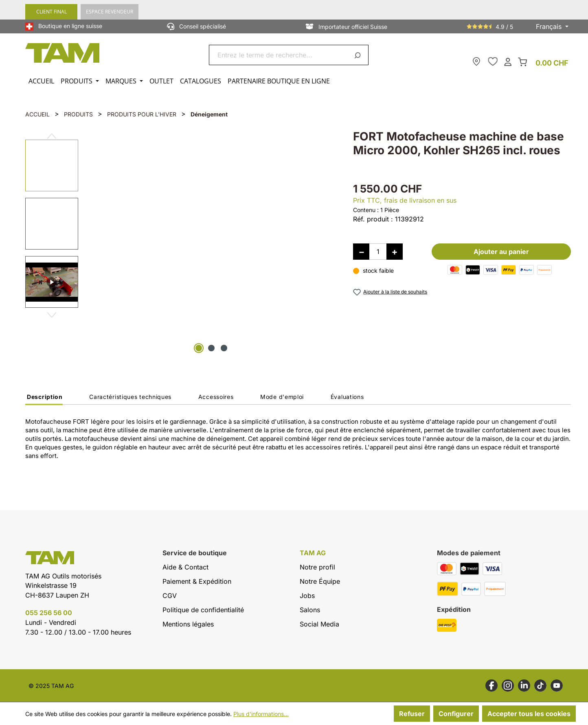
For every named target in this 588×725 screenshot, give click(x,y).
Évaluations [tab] (347, 397)
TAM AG (313, 553)
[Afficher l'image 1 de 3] (199, 348)
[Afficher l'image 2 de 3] (211, 348)
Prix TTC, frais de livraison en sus (405, 200)
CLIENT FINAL (52, 12)
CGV (170, 596)
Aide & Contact (185, 567)
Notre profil (317, 567)
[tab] (44, 399)
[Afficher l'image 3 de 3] (224, 348)
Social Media (319, 624)
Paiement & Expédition (197, 581)
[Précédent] (52, 133)
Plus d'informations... (261, 714)
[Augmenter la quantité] (395, 252)
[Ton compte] (508, 61)
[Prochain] (52, 312)
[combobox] (279, 55)
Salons (310, 610)
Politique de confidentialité (203, 610)
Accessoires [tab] (216, 397)
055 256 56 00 (49, 613)
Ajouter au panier (501, 252)
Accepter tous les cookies (529, 714)
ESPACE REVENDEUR (110, 12)
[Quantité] (378, 252)
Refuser (412, 714)
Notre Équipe (320, 581)
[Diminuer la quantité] (361, 252)
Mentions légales (188, 624)
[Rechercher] (359, 55)
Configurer (456, 714)
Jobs (307, 596)
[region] (181, 242)
